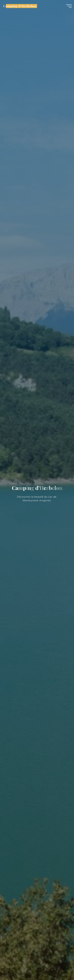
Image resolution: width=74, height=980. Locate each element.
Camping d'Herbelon (20, 6)
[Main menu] (69, 6)
